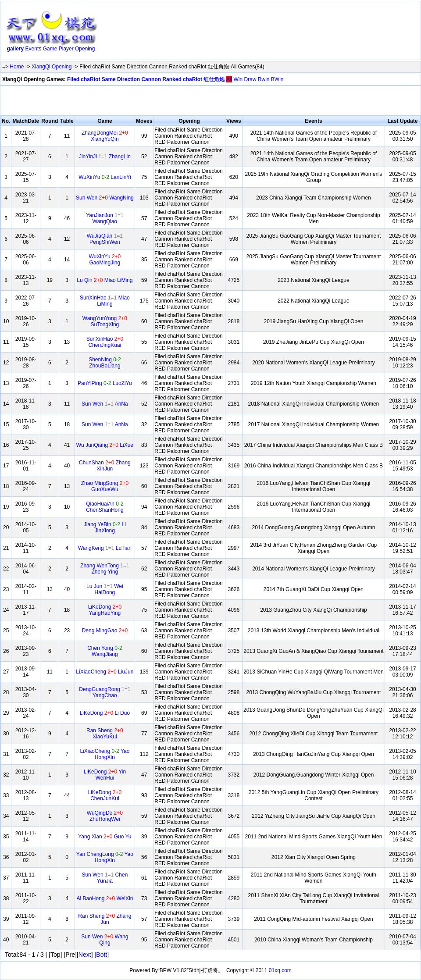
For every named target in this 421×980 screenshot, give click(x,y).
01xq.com (280, 970)
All (229, 79)
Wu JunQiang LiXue (105, 445)
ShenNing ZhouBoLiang (105, 363)
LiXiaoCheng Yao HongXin (105, 754)
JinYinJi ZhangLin (105, 157)
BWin (277, 79)
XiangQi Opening (52, 67)
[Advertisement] (133, 32)
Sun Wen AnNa (105, 404)
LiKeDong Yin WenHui (105, 775)
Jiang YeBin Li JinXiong (105, 527)
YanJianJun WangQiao (105, 218)
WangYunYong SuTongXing (105, 321)
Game (50, 49)
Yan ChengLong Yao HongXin (105, 857)
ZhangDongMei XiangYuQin (105, 136)
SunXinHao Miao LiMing (105, 301)
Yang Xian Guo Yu (105, 837)
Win (238, 79)
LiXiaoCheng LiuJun (105, 672)
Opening (85, 49)
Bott (102, 955)
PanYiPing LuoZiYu (105, 383)
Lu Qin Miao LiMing (105, 280)
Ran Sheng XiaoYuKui (105, 734)
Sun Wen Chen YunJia (105, 878)
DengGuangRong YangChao (105, 692)
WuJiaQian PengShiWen (105, 239)
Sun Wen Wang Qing (105, 940)
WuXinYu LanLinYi (105, 177)
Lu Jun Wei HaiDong (105, 589)
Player (66, 49)
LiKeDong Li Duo (105, 713)
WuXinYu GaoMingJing (105, 260)
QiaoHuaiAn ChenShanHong (105, 507)
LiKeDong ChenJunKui (105, 795)
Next (85, 955)
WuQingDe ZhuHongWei (105, 816)
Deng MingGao (105, 631)
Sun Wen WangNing (105, 198)
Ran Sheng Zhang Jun (105, 919)
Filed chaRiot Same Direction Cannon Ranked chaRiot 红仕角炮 (146, 79)
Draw (250, 79)
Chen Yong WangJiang (105, 651)
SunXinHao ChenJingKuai (105, 342)
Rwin (264, 79)
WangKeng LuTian (105, 548)
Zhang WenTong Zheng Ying (105, 569)
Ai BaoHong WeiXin (105, 898)
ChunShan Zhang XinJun (105, 466)
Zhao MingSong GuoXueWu (105, 486)
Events (34, 49)
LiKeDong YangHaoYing (105, 610)
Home (17, 67)
